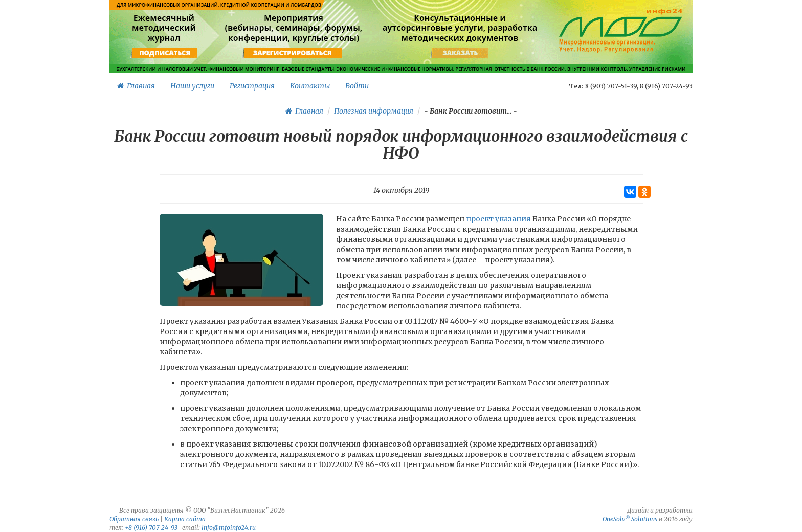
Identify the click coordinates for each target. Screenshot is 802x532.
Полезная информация (374, 111)
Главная (136, 86)
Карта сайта (185, 519)
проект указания (498, 219)
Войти (357, 86)
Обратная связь (134, 519)
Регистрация (252, 86)
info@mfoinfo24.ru (229, 528)
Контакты (310, 86)
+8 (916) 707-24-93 (151, 528)
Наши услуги (192, 86)
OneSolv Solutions (630, 519)
